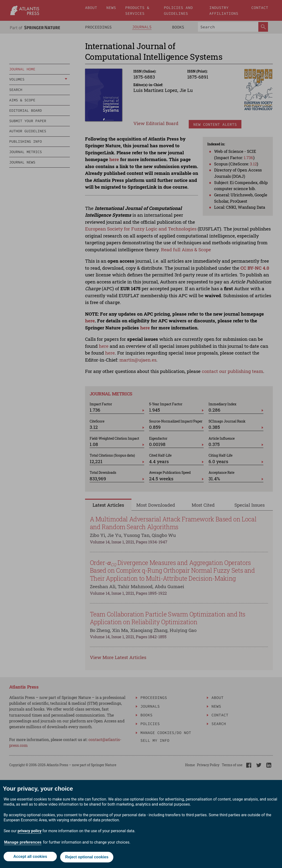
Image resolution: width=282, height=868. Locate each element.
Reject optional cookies (87, 858)
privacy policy (30, 832)
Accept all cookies (30, 858)
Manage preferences (23, 843)
